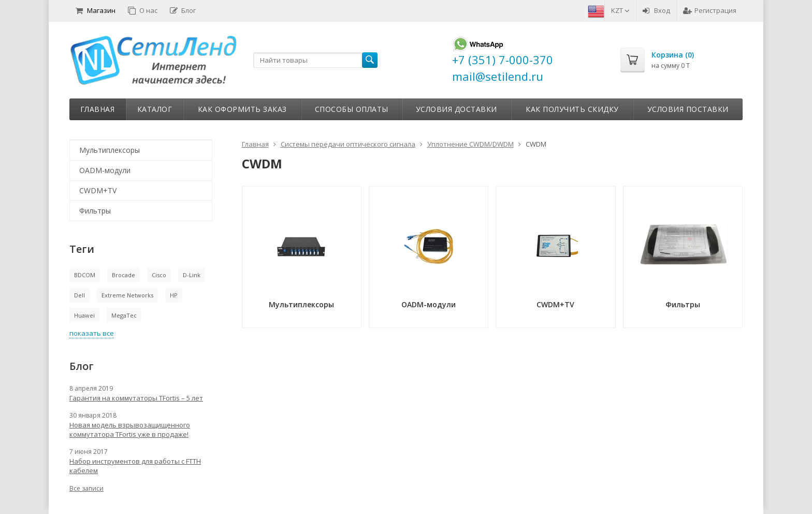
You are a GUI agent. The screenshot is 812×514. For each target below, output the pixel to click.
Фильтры (95, 211)
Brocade (124, 275)
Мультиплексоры (110, 150)
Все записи (86, 488)
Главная (98, 109)
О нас (143, 10)
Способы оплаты (352, 109)
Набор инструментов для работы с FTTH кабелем (135, 466)
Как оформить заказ (242, 109)
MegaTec (124, 315)
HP (174, 295)
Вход (656, 10)
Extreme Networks (127, 295)
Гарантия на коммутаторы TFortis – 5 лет (136, 398)
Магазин (96, 10)
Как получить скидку (572, 109)
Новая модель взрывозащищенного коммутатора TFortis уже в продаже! (130, 430)
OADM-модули (105, 170)
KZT (620, 10)
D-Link (192, 275)
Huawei (84, 315)
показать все (92, 333)
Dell (79, 295)
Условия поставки (688, 109)
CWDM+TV (98, 190)
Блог (183, 10)
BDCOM (85, 275)
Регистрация (710, 10)
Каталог (155, 109)
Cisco (159, 275)
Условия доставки (456, 109)
